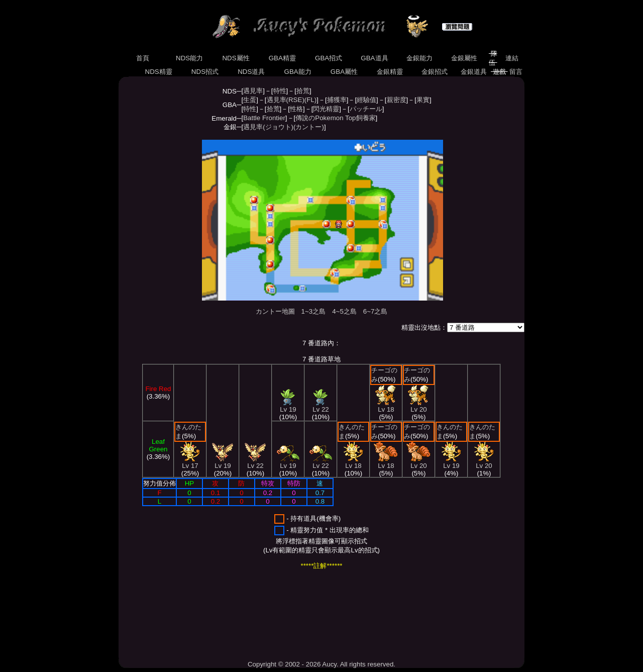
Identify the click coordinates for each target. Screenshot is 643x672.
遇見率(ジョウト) (268, 127)
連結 (512, 58)
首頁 (142, 58)
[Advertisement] (301, 615)
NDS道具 (252, 72)
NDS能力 (189, 58)
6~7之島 (376, 311)
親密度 (397, 100)
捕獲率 (337, 100)
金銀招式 (434, 72)
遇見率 (253, 91)
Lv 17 (190, 463)
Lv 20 (418, 406)
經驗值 (366, 100)
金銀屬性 (464, 58)
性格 (296, 109)
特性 (280, 91)
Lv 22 (255, 463)
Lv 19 (223, 463)
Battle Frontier (264, 118)
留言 (516, 72)
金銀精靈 (390, 72)
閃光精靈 (326, 109)
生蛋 (250, 100)
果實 (423, 100)
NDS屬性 (236, 58)
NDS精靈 (159, 72)
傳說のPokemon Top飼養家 (335, 118)
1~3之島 (314, 311)
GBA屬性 (344, 72)
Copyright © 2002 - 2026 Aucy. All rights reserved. (321, 664)
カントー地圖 (275, 311)
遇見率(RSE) (286, 100)
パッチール (366, 109)
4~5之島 (344, 311)
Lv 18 (353, 463)
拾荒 (303, 91)
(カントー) (309, 127)
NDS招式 (205, 72)
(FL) (310, 100)
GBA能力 (298, 72)
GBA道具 (375, 58)
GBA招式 (329, 58)
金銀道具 (474, 72)
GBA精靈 (282, 58)
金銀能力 (419, 58)
